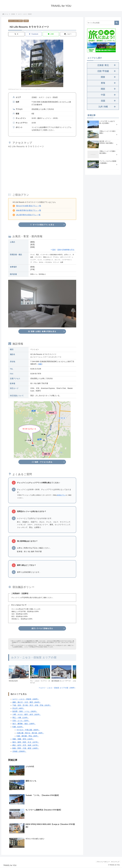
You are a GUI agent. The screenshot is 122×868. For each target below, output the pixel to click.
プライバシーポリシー (102, 862)
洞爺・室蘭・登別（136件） (23, 739)
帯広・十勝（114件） (21, 718)
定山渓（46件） (18, 709)
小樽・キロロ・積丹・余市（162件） (27, 715)
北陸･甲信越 (106, 71)
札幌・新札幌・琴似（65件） (28, 736)
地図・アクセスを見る (42, 462)
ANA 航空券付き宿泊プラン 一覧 (29, 210)
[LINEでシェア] (51, 34)
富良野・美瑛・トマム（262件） (25, 712)
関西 (108, 89)
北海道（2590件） (19, 752)
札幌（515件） (18, 727)
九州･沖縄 (107, 107)
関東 (108, 77)
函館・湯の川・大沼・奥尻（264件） (27, 702)
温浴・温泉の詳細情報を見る (63, 250)
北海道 (26, 21)
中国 (108, 95)
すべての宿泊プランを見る (42, 225)
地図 (40, 364)
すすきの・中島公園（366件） (28, 730)
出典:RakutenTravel (13, 89)
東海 (108, 83)
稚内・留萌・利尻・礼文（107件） (26, 742)
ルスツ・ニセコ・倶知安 (15, 21)
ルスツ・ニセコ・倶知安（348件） (26, 699)
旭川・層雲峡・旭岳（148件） (24, 724)
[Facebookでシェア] (33, 34)
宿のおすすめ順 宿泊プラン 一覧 (29, 206)
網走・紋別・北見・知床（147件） (26, 746)
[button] (68, 34)
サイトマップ (115, 862)
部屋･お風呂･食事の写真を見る (42, 332)
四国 (108, 101)
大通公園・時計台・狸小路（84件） (30, 733)
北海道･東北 (106, 65)
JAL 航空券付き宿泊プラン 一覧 (28, 215)
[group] (19, 676)
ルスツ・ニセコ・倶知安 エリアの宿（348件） (58, 688)
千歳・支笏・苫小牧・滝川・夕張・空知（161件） (32, 706)
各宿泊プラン (61, 495)
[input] (103, 23)
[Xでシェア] (16, 34)
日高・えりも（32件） (21, 721)
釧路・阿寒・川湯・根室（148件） (26, 749)
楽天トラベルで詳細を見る (42, 629)
